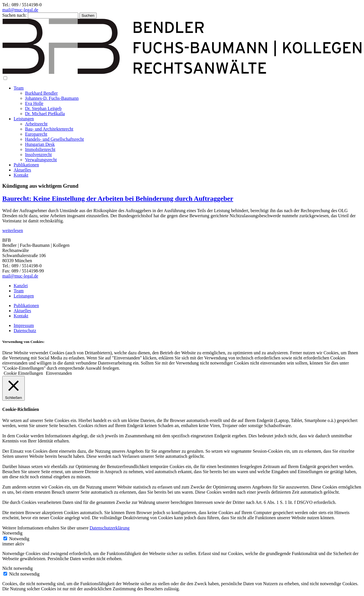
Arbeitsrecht (36, 124)
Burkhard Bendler (41, 93)
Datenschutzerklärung (109, 528)
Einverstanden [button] (59, 373)
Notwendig (19, 539)
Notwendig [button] (12, 533)
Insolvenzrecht (38, 155)
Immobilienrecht (40, 149)
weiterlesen (13, 230)
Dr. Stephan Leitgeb (43, 108)
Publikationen (26, 165)
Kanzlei (21, 286)
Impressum (24, 325)
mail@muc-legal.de (20, 10)
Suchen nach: (15, 15)
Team (19, 88)
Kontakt (21, 175)
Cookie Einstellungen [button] (23, 373)
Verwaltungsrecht (41, 160)
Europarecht (36, 134)
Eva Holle (34, 103)
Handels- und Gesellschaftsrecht (54, 139)
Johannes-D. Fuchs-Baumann (52, 98)
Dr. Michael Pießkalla (45, 114)
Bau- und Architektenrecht (49, 129)
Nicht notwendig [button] (17, 568)
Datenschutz (25, 331)
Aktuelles (22, 170)
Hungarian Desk (40, 144)
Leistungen (24, 119)
